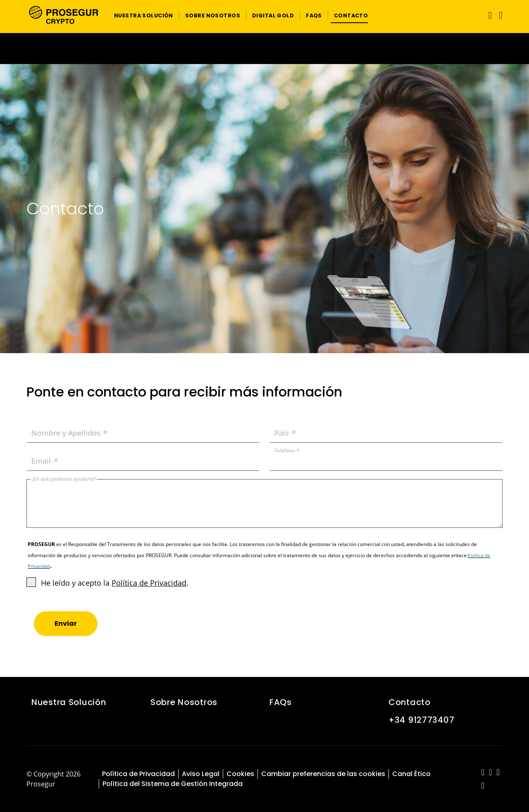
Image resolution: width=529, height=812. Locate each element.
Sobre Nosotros (184, 702)
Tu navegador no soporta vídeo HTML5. (264, 49)
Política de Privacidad (149, 583)
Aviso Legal (201, 774)
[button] (144, 15)
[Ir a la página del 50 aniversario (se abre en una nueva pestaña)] (264, 49)
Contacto (410, 702)
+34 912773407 (421, 720)
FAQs (281, 702)
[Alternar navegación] (488, 15)
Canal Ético (411, 774)
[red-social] (483, 773)
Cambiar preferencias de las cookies (323, 774)
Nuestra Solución (69, 702)
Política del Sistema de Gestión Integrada (173, 784)
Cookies (240, 774)
